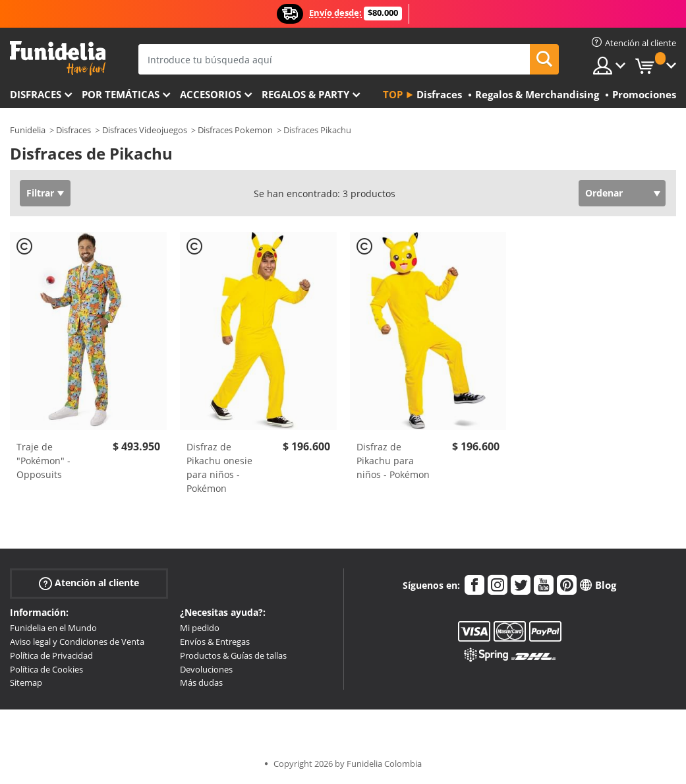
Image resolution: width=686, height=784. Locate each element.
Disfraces (36, 94)
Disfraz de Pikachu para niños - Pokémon (393, 461)
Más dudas (201, 682)
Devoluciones (206, 669)
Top (393, 94)
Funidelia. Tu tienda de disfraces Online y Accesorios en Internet (58, 58)
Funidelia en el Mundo (53, 628)
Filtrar (40, 193)
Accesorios (211, 94)
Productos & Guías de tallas (233, 655)
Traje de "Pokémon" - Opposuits (43, 461)
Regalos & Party (305, 94)
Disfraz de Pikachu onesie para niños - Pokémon (219, 467)
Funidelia (28, 130)
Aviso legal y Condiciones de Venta (77, 642)
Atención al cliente (89, 583)
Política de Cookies (46, 669)
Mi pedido (200, 628)
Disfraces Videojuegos (145, 130)
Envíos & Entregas (215, 642)
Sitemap (26, 682)
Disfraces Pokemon (235, 130)
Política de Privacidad (51, 655)
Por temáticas (121, 94)
